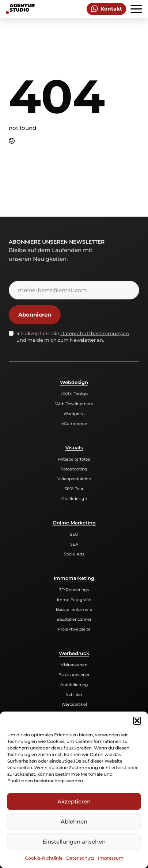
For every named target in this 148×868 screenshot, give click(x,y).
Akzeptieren (74, 801)
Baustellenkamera (74, 609)
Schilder (74, 694)
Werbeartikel (74, 704)
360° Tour (74, 489)
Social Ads (74, 554)
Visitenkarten (74, 665)
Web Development (74, 404)
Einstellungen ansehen (74, 842)
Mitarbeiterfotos (74, 459)
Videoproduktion (74, 479)
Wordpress (74, 414)
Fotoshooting (74, 469)
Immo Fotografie (74, 600)
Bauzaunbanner (74, 675)
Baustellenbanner (74, 619)
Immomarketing (74, 578)
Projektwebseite (74, 629)
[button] (137, 721)
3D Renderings (74, 590)
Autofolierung (74, 685)
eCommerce (74, 423)
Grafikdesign (74, 499)
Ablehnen (74, 821)
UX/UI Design (74, 394)
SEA (74, 544)
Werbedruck (74, 653)
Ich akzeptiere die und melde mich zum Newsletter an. (73, 337)
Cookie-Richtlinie (44, 858)
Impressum (111, 858)
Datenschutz (80, 858)
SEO (74, 534)
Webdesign (74, 382)
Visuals (74, 447)
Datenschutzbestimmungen (95, 333)
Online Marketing (74, 523)
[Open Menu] (136, 9)
